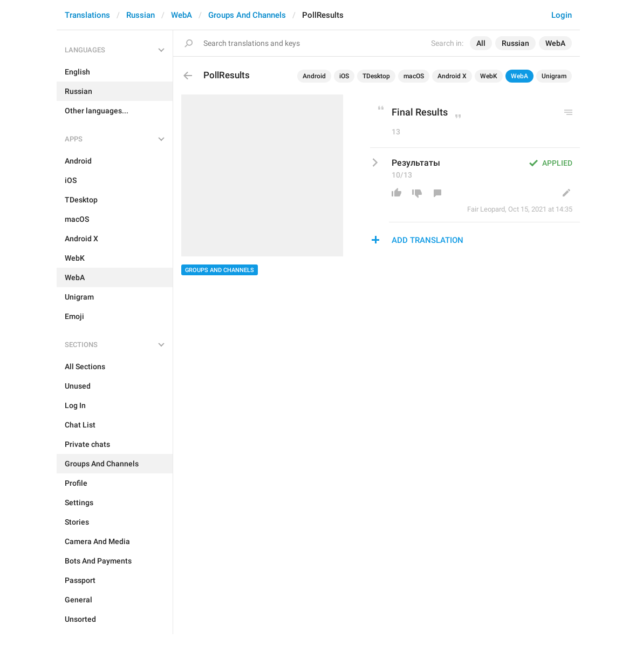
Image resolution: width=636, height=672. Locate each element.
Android (314, 76)
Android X (452, 76)
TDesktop (376, 76)
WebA (182, 15)
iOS (344, 76)
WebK (489, 76)
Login (562, 15)
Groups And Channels (247, 15)
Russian (141, 15)
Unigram (554, 76)
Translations (87, 15)
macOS (414, 76)
